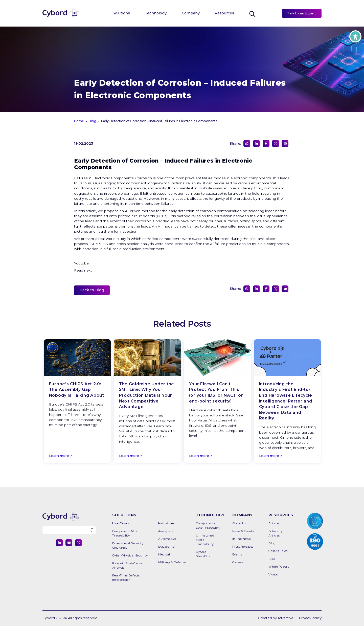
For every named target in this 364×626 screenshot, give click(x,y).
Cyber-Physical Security (130, 555)
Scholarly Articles (275, 533)
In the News (241, 539)
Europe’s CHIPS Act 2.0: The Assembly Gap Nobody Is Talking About (77, 390)
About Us (239, 523)
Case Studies (278, 551)
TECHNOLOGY (210, 515)
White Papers (279, 567)
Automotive (167, 539)
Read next (83, 270)
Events (237, 554)
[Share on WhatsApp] (247, 143)
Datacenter (167, 547)
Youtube (81, 263)
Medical (164, 554)
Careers (238, 562)
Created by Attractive (276, 618)
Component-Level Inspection (208, 526)
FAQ (272, 559)
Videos (273, 574)
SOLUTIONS (124, 515)
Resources (224, 13)
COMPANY (243, 515)
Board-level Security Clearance (128, 545)
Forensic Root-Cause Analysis (127, 565)
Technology (156, 13)
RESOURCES (281, 515)
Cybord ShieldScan (204, 554)
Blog (272, 543)
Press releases (243, 547)
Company (191, 13)
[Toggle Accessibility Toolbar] (355, 36)
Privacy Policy (310, 618)
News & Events (243, 531)
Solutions (121, 13)
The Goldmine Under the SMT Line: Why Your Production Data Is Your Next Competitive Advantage (147, 395)
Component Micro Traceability (126, 533)
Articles (274, 523)
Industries (166, 523)
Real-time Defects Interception (126, 578)
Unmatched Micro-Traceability (205, 540)
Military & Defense (172, 562)
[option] (77, 402)
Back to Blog (92, 290)
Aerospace (166, 531)
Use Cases (121, 523)
